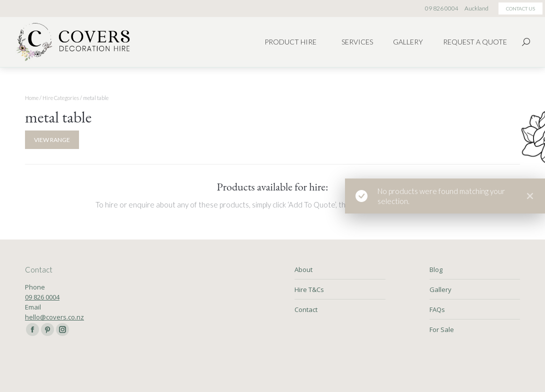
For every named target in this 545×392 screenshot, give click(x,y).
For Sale (442, 329)
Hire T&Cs (309, 289)
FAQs (437, 309)
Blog (436, 269)
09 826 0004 (42, 297)
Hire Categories (61, 98)
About (303, 269)
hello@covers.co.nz (54, 317)
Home (32, 98)
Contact (306, 309)
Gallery (440, 289)
